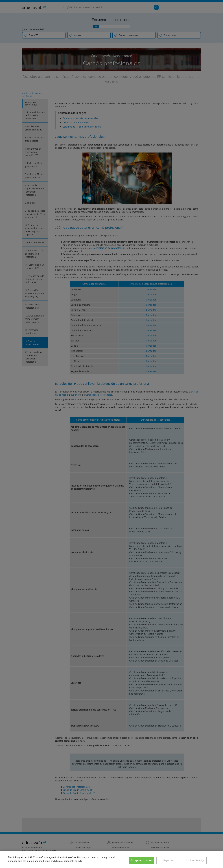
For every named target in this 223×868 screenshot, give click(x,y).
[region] (111, 859)
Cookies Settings (195, 861)
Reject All (169, 861)
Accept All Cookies (141, 861)
